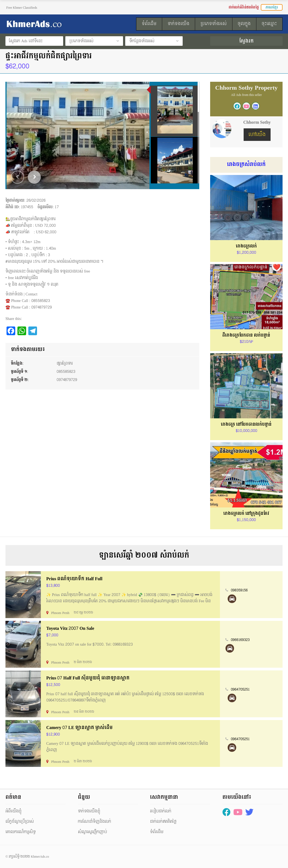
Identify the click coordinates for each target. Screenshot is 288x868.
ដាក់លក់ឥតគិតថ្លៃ (163, 822)
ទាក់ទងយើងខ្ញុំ (89, 811)
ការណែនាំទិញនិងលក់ (94, 822)
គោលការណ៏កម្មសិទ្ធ (21, 832)
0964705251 (240, 689)
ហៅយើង (257, 134)
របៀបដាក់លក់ (161, 811)
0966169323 (240, 640)
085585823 (66, 372)
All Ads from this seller (246, 95)
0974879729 (67, 380)
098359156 (239, 590)
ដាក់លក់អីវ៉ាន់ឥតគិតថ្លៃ (244, 7)
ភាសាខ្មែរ (272, 7)
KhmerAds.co (40, 857)
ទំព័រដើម (157, 832)
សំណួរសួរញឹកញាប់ (92, 832)
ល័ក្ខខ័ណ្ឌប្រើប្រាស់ (20, 822)
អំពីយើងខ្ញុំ (13, 811)
